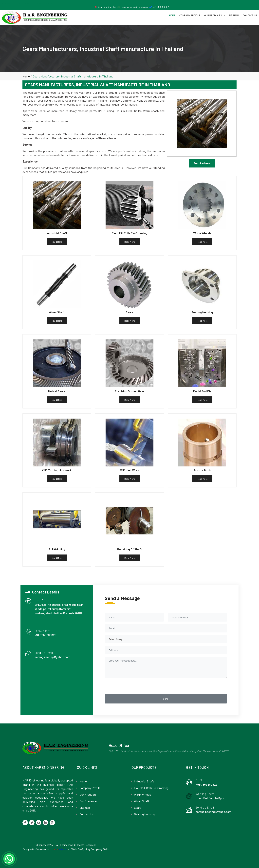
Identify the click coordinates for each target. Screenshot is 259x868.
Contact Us (250, 15)
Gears (138, 808)
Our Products (215, 15)
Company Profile (190, 15)
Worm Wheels (143, 794)
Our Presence (88, 801)
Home (172, 15)
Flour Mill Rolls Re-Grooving (151, 788)
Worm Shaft (142, 801)
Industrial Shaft (144, 781)
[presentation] (130, 686)
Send (166, 699)
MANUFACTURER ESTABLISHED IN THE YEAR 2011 (31, 3)
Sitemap (234, 15)
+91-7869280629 (161, 7)
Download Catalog (107, 7)
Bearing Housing (144, 814)
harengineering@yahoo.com (135, 7)
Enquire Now (202, 163)
